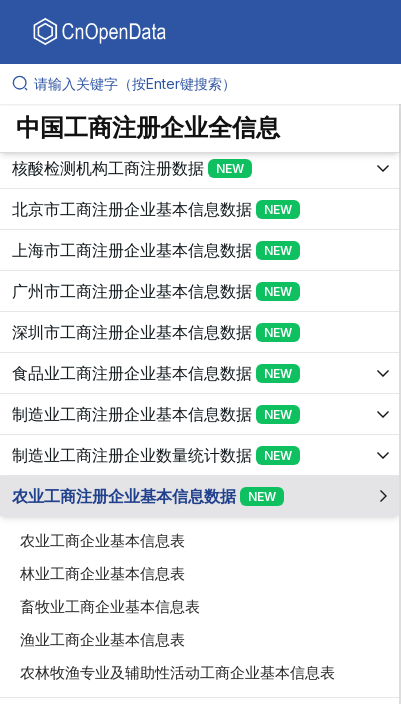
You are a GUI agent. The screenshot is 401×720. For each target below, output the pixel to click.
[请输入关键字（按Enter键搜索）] (208, 84)
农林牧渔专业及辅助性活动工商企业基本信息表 (177, 672)
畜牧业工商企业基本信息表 (110, 606)
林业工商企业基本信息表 (102, 573)
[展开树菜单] (199, 168)
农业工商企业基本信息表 (102, 540)
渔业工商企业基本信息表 (102, 639)
